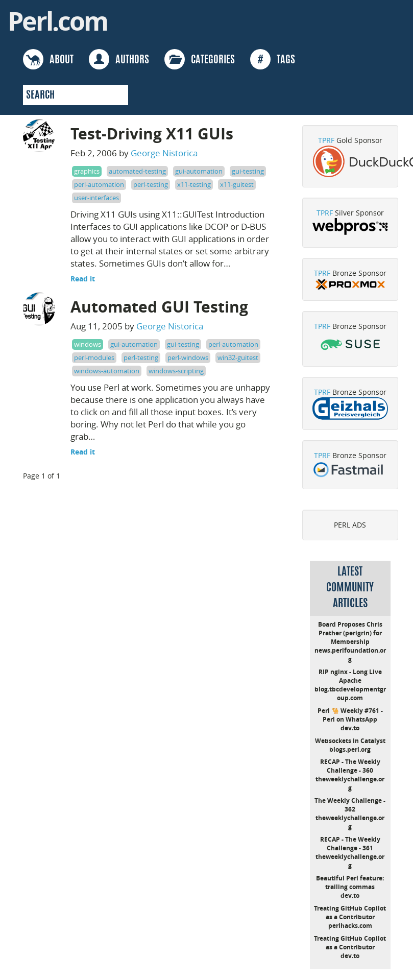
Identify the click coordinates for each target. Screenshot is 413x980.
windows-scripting (176, 371)
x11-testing (194, 184)
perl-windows (188, 357)
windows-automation (107, 371)
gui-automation (199, 171)
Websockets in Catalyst (350, 741)
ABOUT (48, 59)
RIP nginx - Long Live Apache (350, 676)
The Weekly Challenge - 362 (350, 805)
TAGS (273, 59)
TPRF (326, 140)
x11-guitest (237, 184)
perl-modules (94, 357)
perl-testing (151, 184)
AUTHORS (119, 59)
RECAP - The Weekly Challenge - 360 (350, 766)
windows (88, 344)
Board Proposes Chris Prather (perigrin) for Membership (350, 633)
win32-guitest (238, 357)
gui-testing (248, 171)
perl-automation (99, 184)
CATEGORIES (200, 59)
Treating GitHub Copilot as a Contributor (350, 913)
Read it (83, 279)
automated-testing (137, 171)
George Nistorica (164, 153)
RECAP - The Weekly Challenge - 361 (350, 844)
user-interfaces (96, 198)
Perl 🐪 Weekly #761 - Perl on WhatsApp (350, 715)
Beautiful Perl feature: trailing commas (350, 882)
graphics (87, 171)
